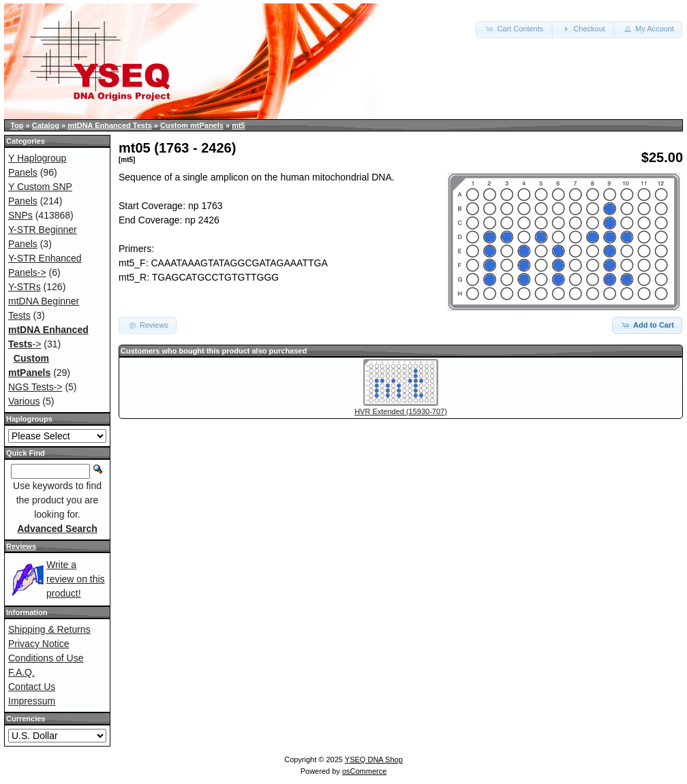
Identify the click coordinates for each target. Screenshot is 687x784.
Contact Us (32, 687)
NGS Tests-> (35, 387)
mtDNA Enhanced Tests (109, 125)
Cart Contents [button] (514, 29)
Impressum (32, 701)
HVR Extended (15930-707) (401, 411)
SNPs (20, 215)
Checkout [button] (583, 29)
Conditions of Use (46, 658)
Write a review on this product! (76, 579)
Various (24, 401)
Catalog (46, 125)
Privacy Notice (39, 644)
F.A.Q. (21, 672)
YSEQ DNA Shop (374, 759)
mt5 (239, 125)
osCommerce (364, 771)
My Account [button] (648, 29)
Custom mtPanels (192, 125)
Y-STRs (25, 287)
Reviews (21, 546)
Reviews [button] (148, 325)
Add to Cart (647, 325)
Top (17, 125)
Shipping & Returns (49, 629)
